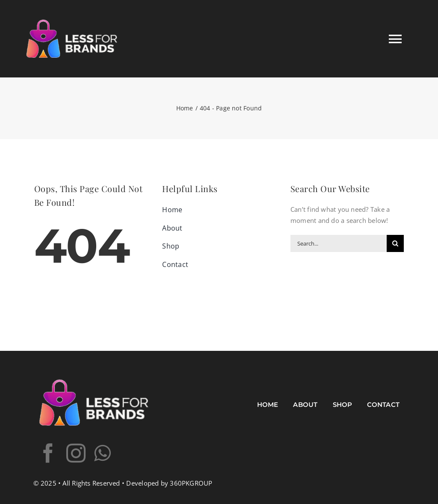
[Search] (395, 243)
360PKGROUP (191, 483)
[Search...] (339, 243)
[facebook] (48, 453)
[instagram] (76, 453)
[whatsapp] (102, 453)
